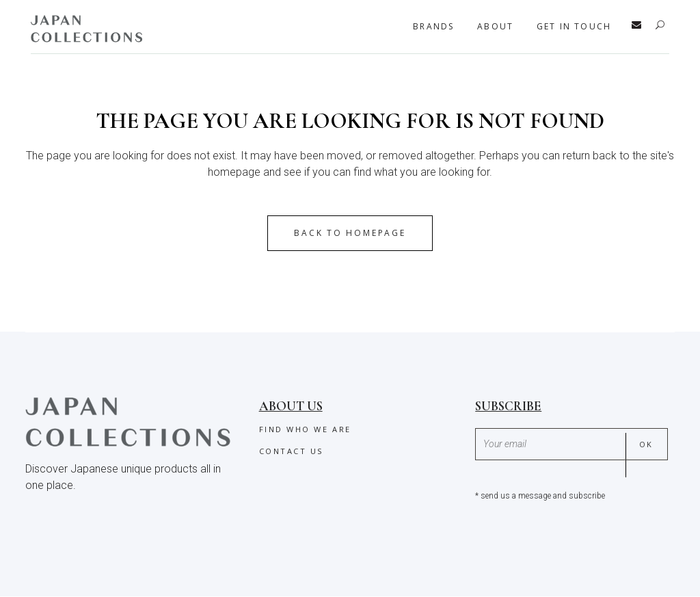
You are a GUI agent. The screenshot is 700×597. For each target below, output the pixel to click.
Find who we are (305, 429)
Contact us (291, 451)
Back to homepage (350, 233)
